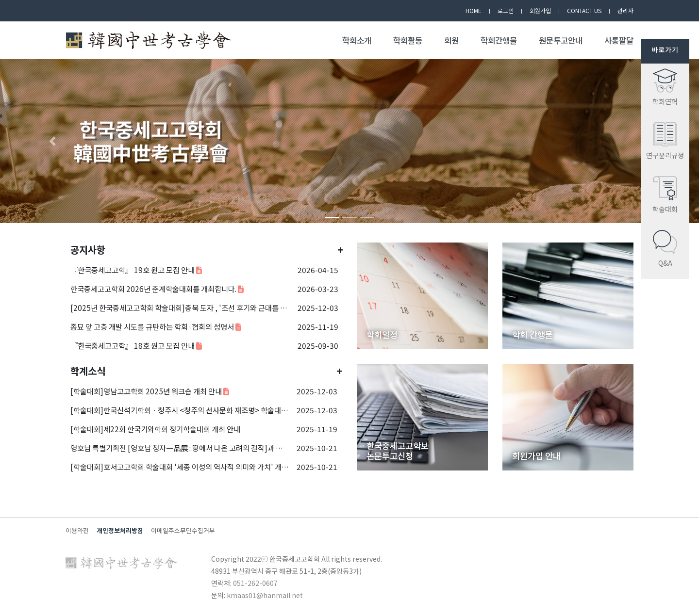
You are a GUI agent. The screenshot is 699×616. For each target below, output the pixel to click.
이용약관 (77, 530)
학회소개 (357, 40)
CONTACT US (584, 10)
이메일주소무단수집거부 (183, 530)
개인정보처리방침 (120, 530)
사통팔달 (619, 40)
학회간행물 (499, 40)
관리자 (625, 10)
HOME (474, 10)
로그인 (506, 10)
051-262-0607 (255, 583)
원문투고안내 (561, 40)
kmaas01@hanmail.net (265, 595)
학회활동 (408, 40)
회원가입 (540, 10)
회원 (451, 40)
